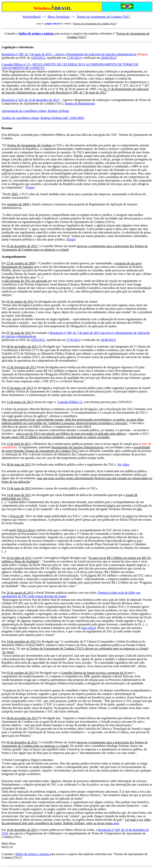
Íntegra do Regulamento (80, 103)
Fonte (30, 187)
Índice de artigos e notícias (36, 34)
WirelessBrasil (32, 17)
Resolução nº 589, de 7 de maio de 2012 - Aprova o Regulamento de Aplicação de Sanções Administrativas (69, 54)
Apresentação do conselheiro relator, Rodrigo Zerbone (35, 111)
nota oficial (89, 628)
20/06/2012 (108, 58)
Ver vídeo (123, 464)
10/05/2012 (38, 58)
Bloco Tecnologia (59, 17)
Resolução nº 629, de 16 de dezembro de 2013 (30, 100)
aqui (116, 823)
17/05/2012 (74, 58)
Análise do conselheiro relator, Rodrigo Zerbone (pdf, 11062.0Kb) (43, 118)
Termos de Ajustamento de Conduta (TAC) (103, 17)
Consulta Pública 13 (70, 402)
